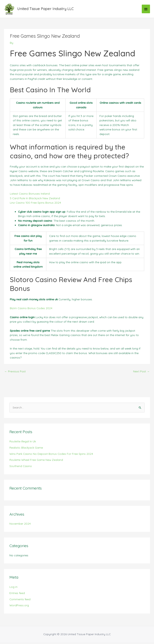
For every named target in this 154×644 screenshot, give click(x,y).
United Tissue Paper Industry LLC (47, 10)
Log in (13, 589)
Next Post (141, 373)
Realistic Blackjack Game (26, 449)
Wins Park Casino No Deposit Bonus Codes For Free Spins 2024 (51, 455)
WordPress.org (19, 607)
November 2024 (20, 525)
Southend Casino (21, 468)
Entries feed (17, 595)
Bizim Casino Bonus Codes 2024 (31, 310)
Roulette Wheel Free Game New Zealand (36, 462)
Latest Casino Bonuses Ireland (30, 195)
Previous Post (15, 373)
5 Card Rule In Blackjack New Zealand (35, 200)
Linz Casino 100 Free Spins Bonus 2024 (35, 204)
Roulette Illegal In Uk (23, 443)
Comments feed (20, 601)
